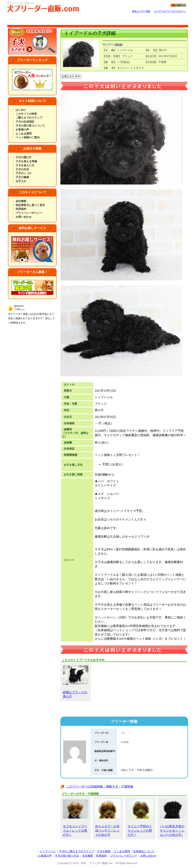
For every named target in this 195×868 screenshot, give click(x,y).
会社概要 (21, 201)
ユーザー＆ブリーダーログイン (170, 11)
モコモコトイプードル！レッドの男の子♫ (76, 818)
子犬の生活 (22, 169)
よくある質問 (24, 134)
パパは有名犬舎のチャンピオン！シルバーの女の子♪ (173, 818)
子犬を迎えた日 (25, 165)
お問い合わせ (24, 217)
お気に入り (71, 76)
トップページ (48, 851)
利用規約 (21, 209)
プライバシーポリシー (29, 213)
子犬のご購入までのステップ (77, 851)
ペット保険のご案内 (28, 137)
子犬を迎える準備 (26, 161)
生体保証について (144, 851)
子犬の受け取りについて (30, 126)
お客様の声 (22, 130)
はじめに (21, 110)
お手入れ (21, 181)
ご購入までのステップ (29, 118)
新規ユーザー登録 (141, 11)
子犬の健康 (22, 177)
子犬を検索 (104, 851)
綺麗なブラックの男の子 (76, 682)
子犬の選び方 (24, 157)
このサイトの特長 (26, 114)
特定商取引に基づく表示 (30, 205)
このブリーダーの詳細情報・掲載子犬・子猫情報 (100, 786)
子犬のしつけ (24, 173)
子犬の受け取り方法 (67, 856)
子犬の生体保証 (25, 122)
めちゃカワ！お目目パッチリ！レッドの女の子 (108, 818)
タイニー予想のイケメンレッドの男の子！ (140, 818)
